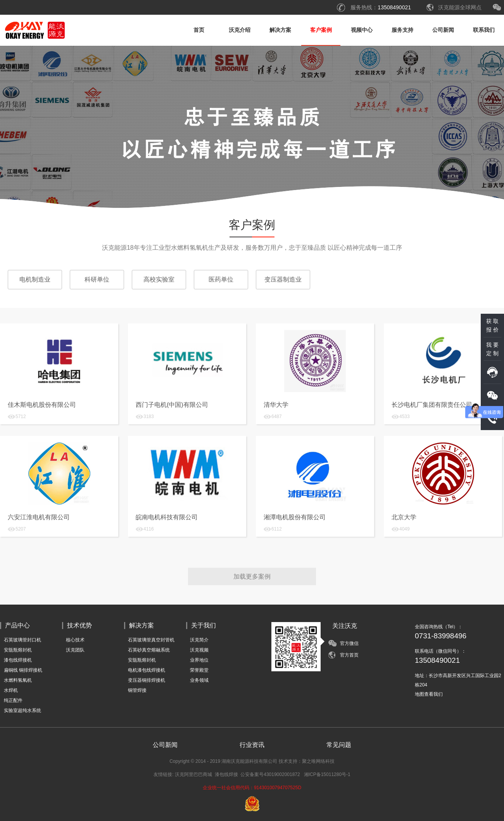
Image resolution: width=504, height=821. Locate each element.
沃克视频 (199, 650)
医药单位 (221, 279)
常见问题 (339, 745)
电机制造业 (35, 279)
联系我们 (484, 30)
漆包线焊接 (226, 774)
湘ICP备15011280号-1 (327, 774)
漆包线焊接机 (18, 660)
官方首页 (349, 655)
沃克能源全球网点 (460, 7)
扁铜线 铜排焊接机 (23, 670)
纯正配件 (13, 700)
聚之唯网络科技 (318, 761)
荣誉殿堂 (199, 670)
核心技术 (75, 640)
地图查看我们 (429, 694)
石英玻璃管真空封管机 (151, 640)
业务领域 (199, 680)
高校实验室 (159, 279)
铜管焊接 (137, 690)
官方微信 (349, 643)
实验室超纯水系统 (22, 710)
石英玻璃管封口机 (22, 640)
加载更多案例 (252, 576)
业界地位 (199, 660)
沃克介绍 (240, 30)
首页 (199, 30)
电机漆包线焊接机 (147, 670)
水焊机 (11, 690)
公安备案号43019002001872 (270, 774)
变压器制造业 (283, 279)
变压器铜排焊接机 (147, 680)
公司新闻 (443, 30)
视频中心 (362, 30)
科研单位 (97, 279)
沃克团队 (75, 650)
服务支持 (402, 30)
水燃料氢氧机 (18, 680)
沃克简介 (199, 640)
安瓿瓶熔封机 (18, 650)
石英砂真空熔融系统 (149, 650)
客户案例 (321, 30)
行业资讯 (252, 745)
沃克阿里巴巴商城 (193, 774)
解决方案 (280, 30)
